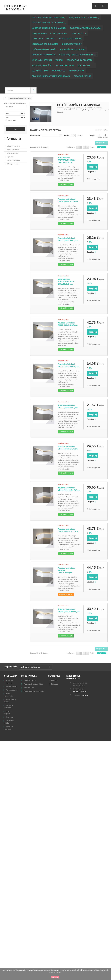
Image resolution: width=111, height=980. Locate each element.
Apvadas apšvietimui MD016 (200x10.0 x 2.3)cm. (69, 484)
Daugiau (60, 107)
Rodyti (66, 130)
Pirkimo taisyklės (13, 148)
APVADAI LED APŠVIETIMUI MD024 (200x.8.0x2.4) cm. (67, 155)
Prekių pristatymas (13, 144)
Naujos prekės (11, 681)
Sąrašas (105, 130)
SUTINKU (55, 977)
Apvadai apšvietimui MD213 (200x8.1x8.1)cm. (68, 234)
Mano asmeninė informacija (34, 686)
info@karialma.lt (84, 690)
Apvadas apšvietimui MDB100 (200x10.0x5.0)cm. (67, 565)
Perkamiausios (11, 685)
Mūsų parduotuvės (13, 159)
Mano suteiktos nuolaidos (33, 679)
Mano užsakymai (30, 675)
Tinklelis (99, 130)
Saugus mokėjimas (13, 155)
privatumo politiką (55, 972)
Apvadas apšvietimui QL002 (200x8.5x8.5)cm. (68, 319)
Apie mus (10, 151)
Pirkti (15, 124)
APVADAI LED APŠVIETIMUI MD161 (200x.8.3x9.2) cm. (67, 276)
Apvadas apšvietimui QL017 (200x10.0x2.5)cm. (68, 525)
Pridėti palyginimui (94, 174)
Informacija (12, 133)
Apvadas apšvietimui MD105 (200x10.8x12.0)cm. (69, 605)
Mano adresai (29, 682)
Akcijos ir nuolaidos (14, 141)
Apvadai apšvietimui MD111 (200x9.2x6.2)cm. (68, 401)
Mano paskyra (29, 671)
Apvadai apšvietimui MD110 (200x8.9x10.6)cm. (68, 360)
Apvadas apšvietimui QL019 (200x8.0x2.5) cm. (68, 195)
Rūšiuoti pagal (35, 130)
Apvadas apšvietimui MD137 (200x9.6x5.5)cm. (68, 442)
